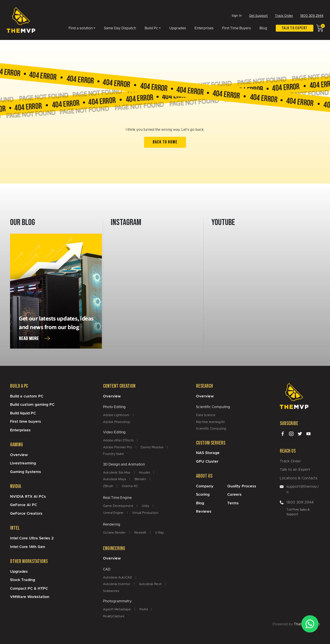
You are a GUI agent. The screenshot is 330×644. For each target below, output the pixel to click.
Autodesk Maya (114, 479)
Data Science (206, 415)
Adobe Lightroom (116, 415)
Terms (233, 503)
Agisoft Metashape (117, 609)
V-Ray (159, 533)
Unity (145, 506)
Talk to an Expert (295, 470)
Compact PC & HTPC (29, 589)
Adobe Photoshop (117, 422)
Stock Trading (23, 580)
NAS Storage (208, 453)
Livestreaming (23, 463)
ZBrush (108, 486)
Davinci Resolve (152, 447)
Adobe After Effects (118, 440)
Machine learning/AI (210, 422)
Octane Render (114, 533)
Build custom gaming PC (32, 405)
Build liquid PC (23, 413)
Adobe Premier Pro (118, 447)
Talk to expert (295, 28)
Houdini (144, 473)
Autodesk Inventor (117, 584)
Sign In (237, 16)
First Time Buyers (236, 28)
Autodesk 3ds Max (117, 473)
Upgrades (178, 28)
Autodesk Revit (150, 584)
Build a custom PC (27, 396)
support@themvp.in (302, 490)
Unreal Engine (113, 513)
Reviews (204, 512)
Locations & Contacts (299, 478)
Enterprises (204, 28)
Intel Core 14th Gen (28, 547)
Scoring (203, 495)
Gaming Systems (26, 472)
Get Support (258, 16)
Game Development (118, 506)
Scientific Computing (211, 429)
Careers (234, 495)
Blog (263, 28)
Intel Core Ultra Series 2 (32, 538)
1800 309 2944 (312, 16)
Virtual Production (145, 513)
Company (205, 486)
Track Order (284, 16)
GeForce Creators (26, 514)
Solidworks (111, 591)
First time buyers (26, 422)
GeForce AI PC (24, 505)
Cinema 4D (130, 486)
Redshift (140, 533)
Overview (19, 455)
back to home (165, 142)
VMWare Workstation (30, 597)
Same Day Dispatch (120, 28)
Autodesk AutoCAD (118, 577)
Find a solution (81, 28)
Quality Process (242, 486)
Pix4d (144, 609)
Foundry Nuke (113, 454)
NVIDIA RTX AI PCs (28, 497)
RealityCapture (114, 616)
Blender (140, 479)
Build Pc (151, 28)
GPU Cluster (207, 462)
